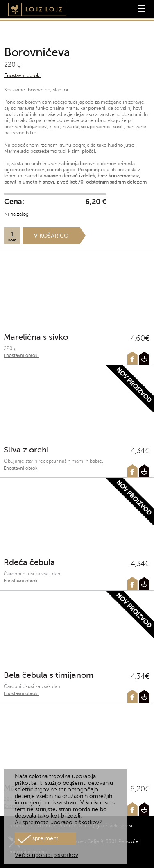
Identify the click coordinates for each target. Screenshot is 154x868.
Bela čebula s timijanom (49, 675)
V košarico (51, 236)
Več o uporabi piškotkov (46, 855)
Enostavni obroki (22, 75)
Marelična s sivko (36, 337)
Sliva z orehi (26, 450)
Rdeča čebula (29, 562)
